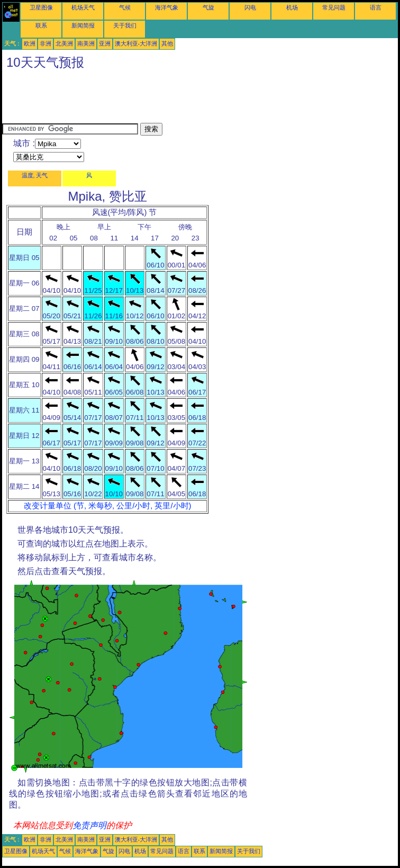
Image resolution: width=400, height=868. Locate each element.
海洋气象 (167, 7)
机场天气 (83, 7)
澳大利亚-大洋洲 (136, 43)
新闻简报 (83, 25)
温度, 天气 (35, 175)
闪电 (250, 7)
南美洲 (86, 43)
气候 (125, 7)
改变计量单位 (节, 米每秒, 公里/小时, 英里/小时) (107, 506)
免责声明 (89, 825)
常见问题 (334, 7)
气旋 (208, 7)
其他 (167, 43)
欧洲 (30, 43)
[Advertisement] (195, 99)
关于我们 (125, 25)
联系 (41, 25)
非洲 (46, 43)
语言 (376, 7)
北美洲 (64, 43)
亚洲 (105, 43)
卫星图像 (41, 7)
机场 (292, 7)
